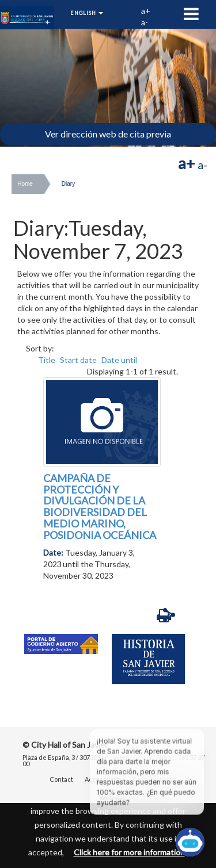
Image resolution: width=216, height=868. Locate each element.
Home (25, 184)
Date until (119, 360)
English (87, 13)
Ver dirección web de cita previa (108, 134)
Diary (68, 184)
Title (47, 360)
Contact (61, 779)
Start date (78, 360)
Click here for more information (129, 852)
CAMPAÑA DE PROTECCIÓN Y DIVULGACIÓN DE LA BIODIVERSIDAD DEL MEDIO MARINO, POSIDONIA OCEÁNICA (100, 506)
